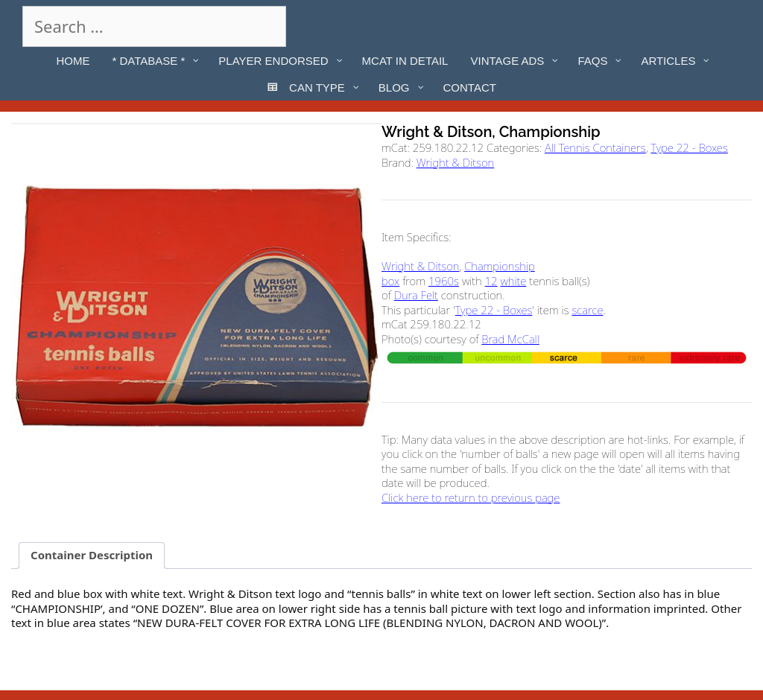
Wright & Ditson (455, 162)
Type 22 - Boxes (689, 147)
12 (491, 281)
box (390, 281)
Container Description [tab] (92, 555)
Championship (500, 266)
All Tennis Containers (595, 147)
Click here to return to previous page (471, 497)
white (514, 281)
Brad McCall (510, 339)
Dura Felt (416, 295)
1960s (444, 281)
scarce (587, 310)
